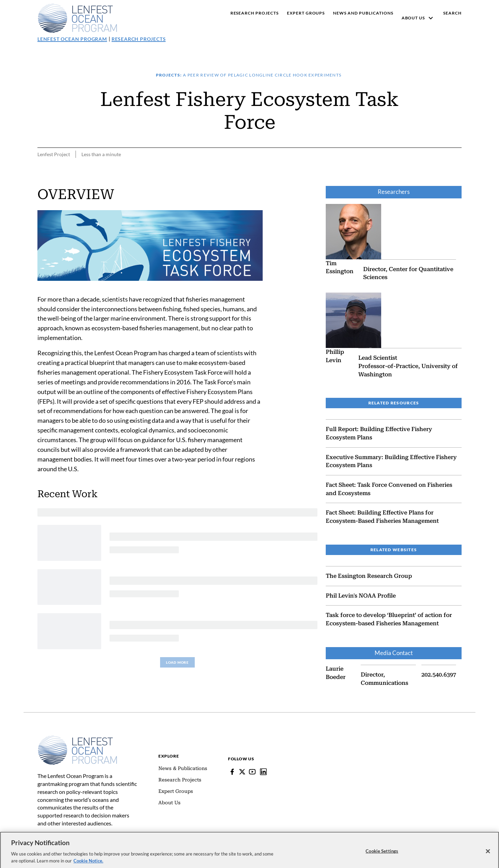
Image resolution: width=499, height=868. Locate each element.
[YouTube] (252, 772)
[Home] (77, 739)
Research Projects (139, 39)
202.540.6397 (439, 675)
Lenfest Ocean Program (72, 39)
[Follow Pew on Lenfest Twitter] (242, 772)
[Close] (488, 855)
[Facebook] (232, 772)
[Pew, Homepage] (77, 18)
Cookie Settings (382, 855)
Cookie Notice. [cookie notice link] (88, 864)
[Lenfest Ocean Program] (263, 772)
